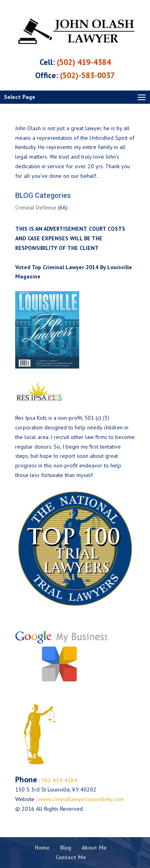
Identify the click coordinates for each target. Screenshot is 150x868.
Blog (66, 848)
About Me (94, 848)
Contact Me (71, 857)
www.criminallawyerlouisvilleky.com (81, 799)
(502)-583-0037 (87, 75)
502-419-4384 (58, 780)
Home (42, 848)
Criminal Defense (36, 207)
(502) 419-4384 (84, 62)
